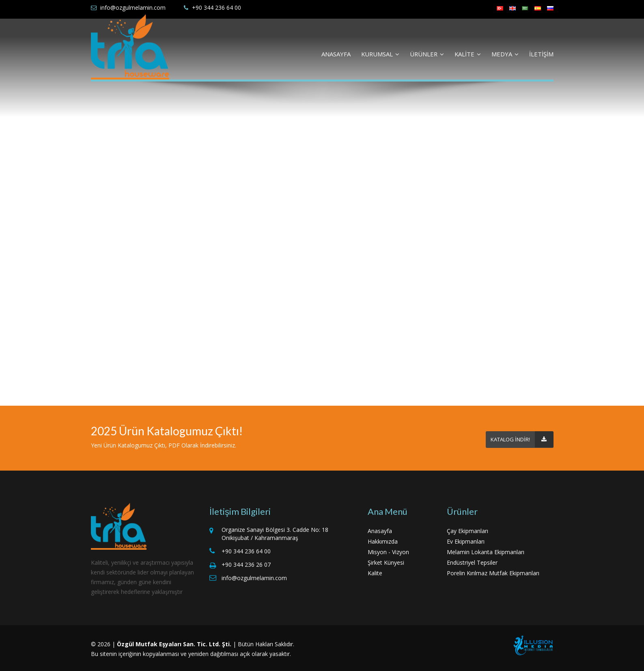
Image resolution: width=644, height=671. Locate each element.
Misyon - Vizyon (388, 552)
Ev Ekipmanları (466, 541)
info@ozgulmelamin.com (133, 8)
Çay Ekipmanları (467, 531)
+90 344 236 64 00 (216, 8)
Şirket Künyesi (386, 562)
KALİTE (468, 54)
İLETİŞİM (541, 54)
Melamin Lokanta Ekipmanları (486, 552)
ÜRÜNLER (427, 54)
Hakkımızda (383, 541)
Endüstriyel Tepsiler (472, 562)
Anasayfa (380, 531)
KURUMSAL (380, 54)
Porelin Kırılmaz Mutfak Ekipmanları (493, 573)
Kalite (375, 573)
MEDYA (505, 54)
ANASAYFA (336, 54)
